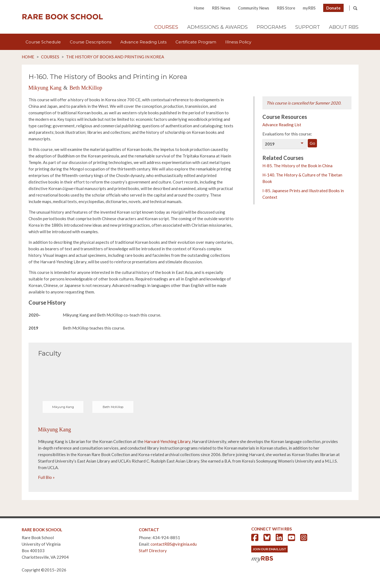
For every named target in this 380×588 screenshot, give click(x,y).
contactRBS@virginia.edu (174, 544)
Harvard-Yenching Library (167, 441)
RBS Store (286, 8)
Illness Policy (238, 42)
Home (199, 8)
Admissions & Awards (217, 27)
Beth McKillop (86, 88)
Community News (254, 8)
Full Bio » (46, 477)
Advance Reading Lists (143, 42)
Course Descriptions (91, 42)
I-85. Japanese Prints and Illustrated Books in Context (303, 194)
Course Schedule (43, 42)
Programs (271, 27)
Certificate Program (196, 42)
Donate (333, 8)
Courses (166, 27)
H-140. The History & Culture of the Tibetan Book (302, 178)
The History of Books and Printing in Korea (115, 57)
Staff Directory (153, 551)
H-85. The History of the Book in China (297, 166)
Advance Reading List (282, 125)
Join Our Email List (269, 549)
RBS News (221, 8)
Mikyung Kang (45, 88)
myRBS (309, 8)
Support (308, 27)
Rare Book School (62, 17)
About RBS (344, 27)
